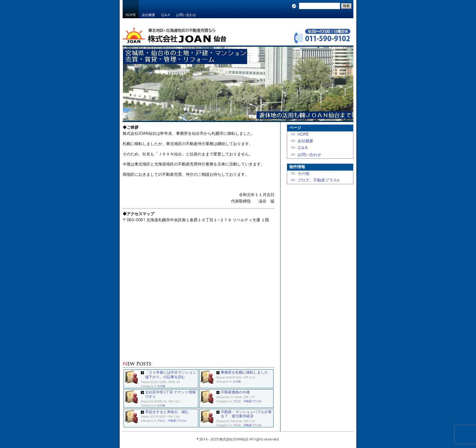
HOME (131, 15)
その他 (161, 386)
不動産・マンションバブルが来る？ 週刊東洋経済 (246, 414)
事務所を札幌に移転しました (244, 372)
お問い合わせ (186, 15)
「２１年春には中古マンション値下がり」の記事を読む (171, 375)
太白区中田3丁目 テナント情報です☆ (170, 394)
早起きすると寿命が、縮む (167, 412)
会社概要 (148, 15)
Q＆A (166, 15)
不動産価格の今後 (235, 392)
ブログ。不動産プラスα (247, 401)
